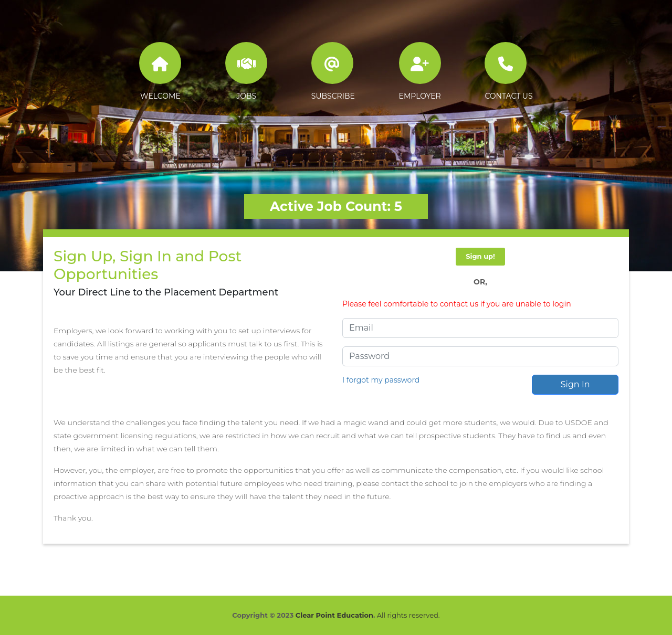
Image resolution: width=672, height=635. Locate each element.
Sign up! (480, 256)
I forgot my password (381, 380)
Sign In (575, 384)
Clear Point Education (334, 615)
